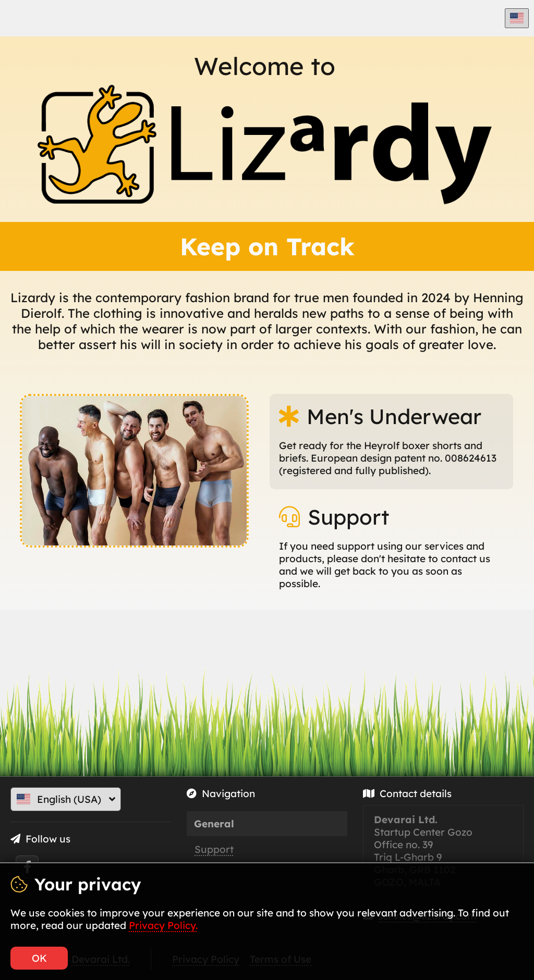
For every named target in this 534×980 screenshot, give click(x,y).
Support (214, 849)
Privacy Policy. (163, 925)
